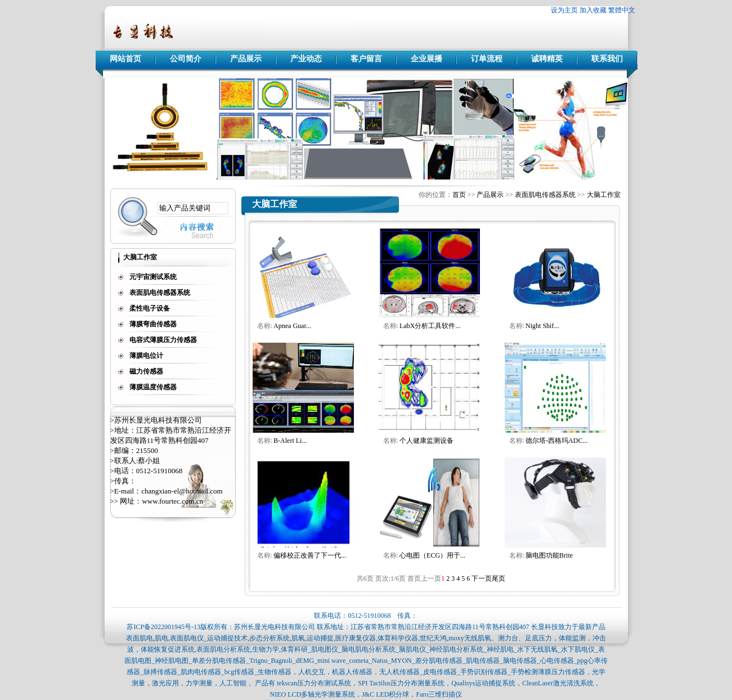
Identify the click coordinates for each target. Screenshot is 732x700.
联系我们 (607, 59)
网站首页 (125, 59)
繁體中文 (622, 10)
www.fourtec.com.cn (172, 501)
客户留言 (366, 59)
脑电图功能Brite (549, 555)
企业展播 (426, 59)
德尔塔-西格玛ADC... (556, 441)
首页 (459, 195)
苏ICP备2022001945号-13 (163, 627)
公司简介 (186, 59)
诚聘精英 (547, 59)
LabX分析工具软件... (430, 326)
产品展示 (246, 59)
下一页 (482, 578)
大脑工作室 (604, 195)
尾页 (499, 578)
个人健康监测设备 (426, 441)
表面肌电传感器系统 (545, 195)
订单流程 (487, 59)
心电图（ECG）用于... (432, 555)
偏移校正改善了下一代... (310, 555)
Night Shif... (542, 326)
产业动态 (306, 59)
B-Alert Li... (290, 441)
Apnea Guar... (292, 326)
